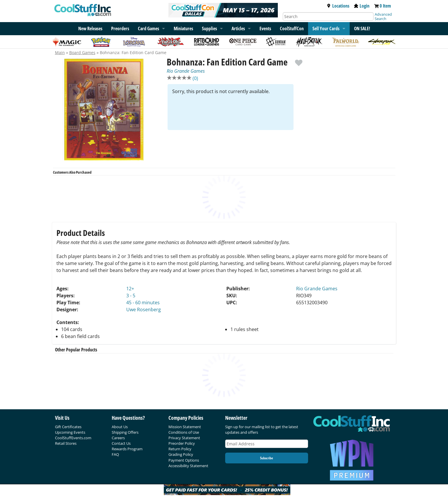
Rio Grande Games (186, 71)
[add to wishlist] (299, 60)
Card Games (149, 29)
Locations (338, 6)
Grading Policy (181, 454)
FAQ (115, 454)
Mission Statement (185, 427)
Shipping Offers (125, 432)
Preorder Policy (182, 443)
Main (60, 53)
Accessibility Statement (188, 466)
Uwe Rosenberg (144, 310)
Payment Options (184, 460)
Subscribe (266, 458)
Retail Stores (66, 443)
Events (265, 29)
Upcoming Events (70, 432)
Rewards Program (127, 449)
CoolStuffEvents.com (73, 438)
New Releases (90, 29)
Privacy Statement (184, 438)
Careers (118, 438)
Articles (238, 29)
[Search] (328, 16)
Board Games (82, 53)
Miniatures (183, 29)
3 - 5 (131, 296)
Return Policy (180, 449)
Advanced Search (383, 16)
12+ (130, 289)
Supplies (209, 29)
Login (362, 6)
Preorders (120, 29)
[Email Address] (267, 444)
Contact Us (121, 443)
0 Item (385, 6)
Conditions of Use (184, 432)
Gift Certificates (68, 427)
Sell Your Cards (326, 29)
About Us (120, 427)
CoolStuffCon (292, 29)
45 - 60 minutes (143, 303)
